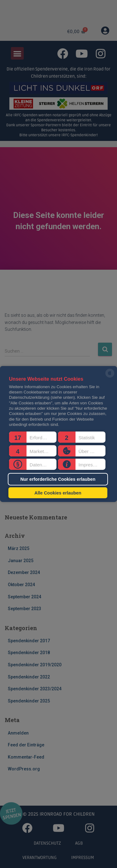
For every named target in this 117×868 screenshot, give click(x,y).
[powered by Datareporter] (110, 377)
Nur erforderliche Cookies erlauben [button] (58, 479)
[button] (33, 437)
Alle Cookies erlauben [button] (58, 493)
